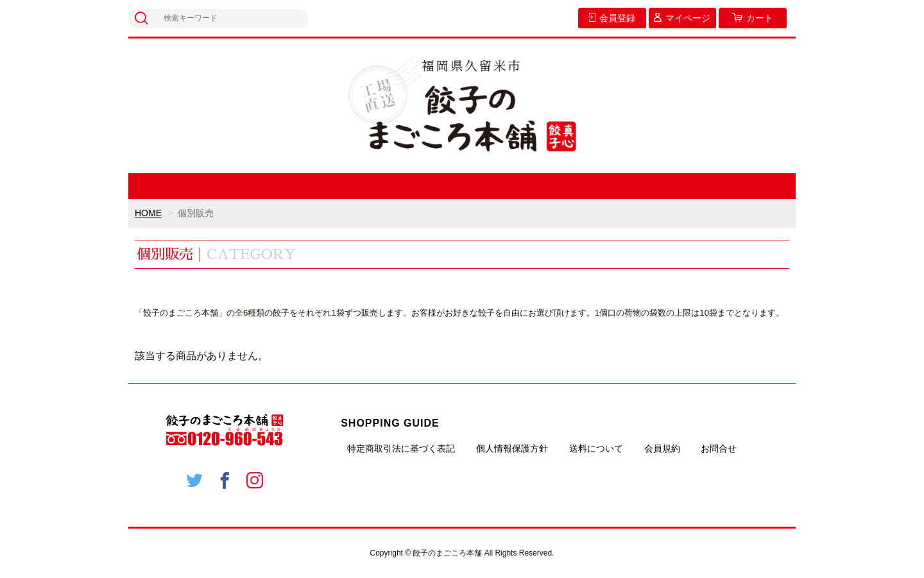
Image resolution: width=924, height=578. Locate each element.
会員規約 (662, 448)
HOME (148, 213)
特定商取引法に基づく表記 (401, 448)
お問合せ (719, 448)
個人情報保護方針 (512, 448)
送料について (596, 448)
